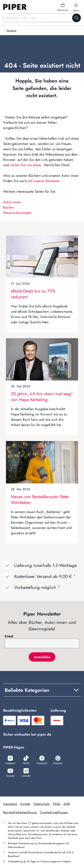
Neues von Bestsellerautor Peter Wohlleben (40, 500)
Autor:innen (12, 202)
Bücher (8, 207)
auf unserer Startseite (43, 181)
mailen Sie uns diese (25, 165)
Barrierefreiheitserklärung (20, 812)
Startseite (11, 31)
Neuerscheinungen (17, 213)
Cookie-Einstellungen (54, 812)
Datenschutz (42, 804)
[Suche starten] (76, 18)
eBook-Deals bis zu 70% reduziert (33, 294)
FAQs (57, 804)
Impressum (10, 804)
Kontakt (25, 804)
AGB (67, 804)
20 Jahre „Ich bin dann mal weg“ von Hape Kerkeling (42, 397)
